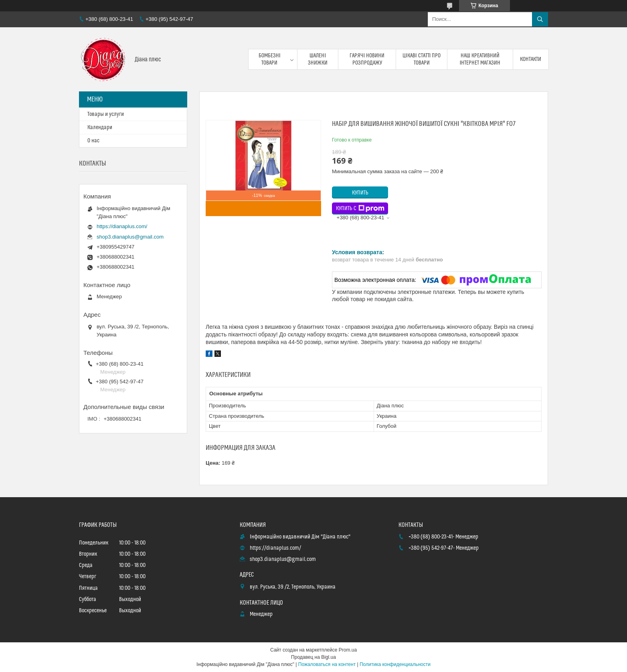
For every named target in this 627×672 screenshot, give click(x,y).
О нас (93, 141)
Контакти (531, 59)
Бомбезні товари (270, 59)
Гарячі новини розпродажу (367, 59)
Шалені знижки (318, 59)
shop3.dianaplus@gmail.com (130, 237)
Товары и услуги (106, 114)
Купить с (360, 208)
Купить (360, 193)
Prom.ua (348, 650)
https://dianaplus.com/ (122, 226)
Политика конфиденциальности (395, 664)
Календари (100, 128)
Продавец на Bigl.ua (313, 657)
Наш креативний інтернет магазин (480, 59)
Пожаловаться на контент (327, 664)
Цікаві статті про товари (422, 59)
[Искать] (540, 19)
